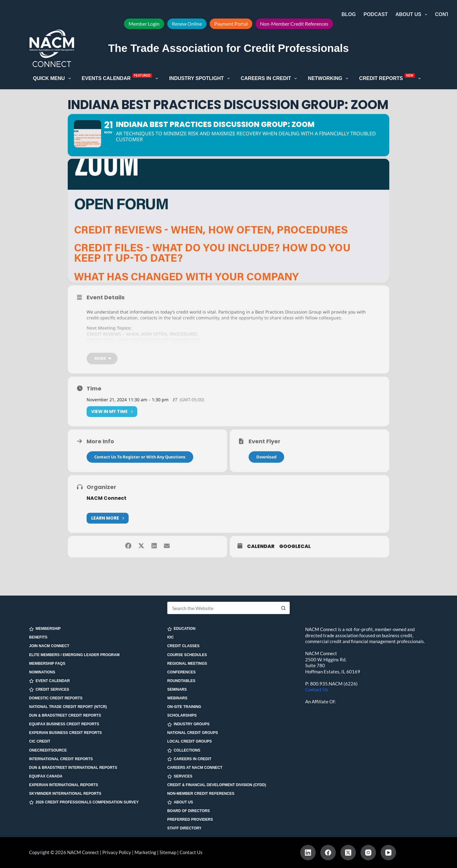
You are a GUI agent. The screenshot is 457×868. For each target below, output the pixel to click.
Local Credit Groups (190, 741)
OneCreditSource (48, 750)
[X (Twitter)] (348, 853)
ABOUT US (180, 802)
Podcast (376, 14)
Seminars (177, 689)
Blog (349, 14)
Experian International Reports (64, 785)
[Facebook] (328, 853)
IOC (171, 637)
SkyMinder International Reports (65, 794)
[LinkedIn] (308, 853)
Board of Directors (189, 811)
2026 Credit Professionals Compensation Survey (84, 802)
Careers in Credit (270, 78)
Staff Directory (184, 828)
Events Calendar (121, 78)
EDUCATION (181, 629)
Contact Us (317, 689)
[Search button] (284, 608)
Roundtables (181, 681)
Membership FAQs (47, 664)
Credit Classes (184, 646)
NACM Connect (107, 511)
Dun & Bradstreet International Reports (73, 768)
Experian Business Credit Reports (65, 733)
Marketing (145, 852)
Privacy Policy (117, 852)
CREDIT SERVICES (49, 690)
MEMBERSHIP (45, 629)
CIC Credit (40, 741)
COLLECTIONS (184, 750)
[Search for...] (222, 608)
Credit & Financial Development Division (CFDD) (217, 785)
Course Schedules (187, 655)
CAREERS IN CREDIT (189, 759)
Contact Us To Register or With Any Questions (140, 470)
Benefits (38, 637)
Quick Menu (53, 78)
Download (266, 470)
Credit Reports (391, 78)
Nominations (42, 672)
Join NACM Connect (49, 646)
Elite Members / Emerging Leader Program (74, 655)
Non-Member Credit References (294, 24)
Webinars (177, 698)
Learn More (108, 531)
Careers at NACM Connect (195, 768)
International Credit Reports (61, 759)
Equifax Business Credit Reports (64, 724)
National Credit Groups (193, 733)
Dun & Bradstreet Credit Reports (65, 715)
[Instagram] (368, 853)
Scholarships (182, 715)
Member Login (144, 24)
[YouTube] (388, 853)
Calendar (261, 560)
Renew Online (187, 24)
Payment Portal (231, 24)
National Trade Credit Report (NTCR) (68, 707)
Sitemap (168, 852)
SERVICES (180, 776)
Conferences (182, 672)
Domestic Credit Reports (56, 698)
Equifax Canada (46, 776)
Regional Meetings (187, 664)
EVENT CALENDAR (49, 681)
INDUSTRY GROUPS (188, 724)
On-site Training (184, 707)
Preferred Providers (190, 820)
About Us (413, 15)
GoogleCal (295, 560)
